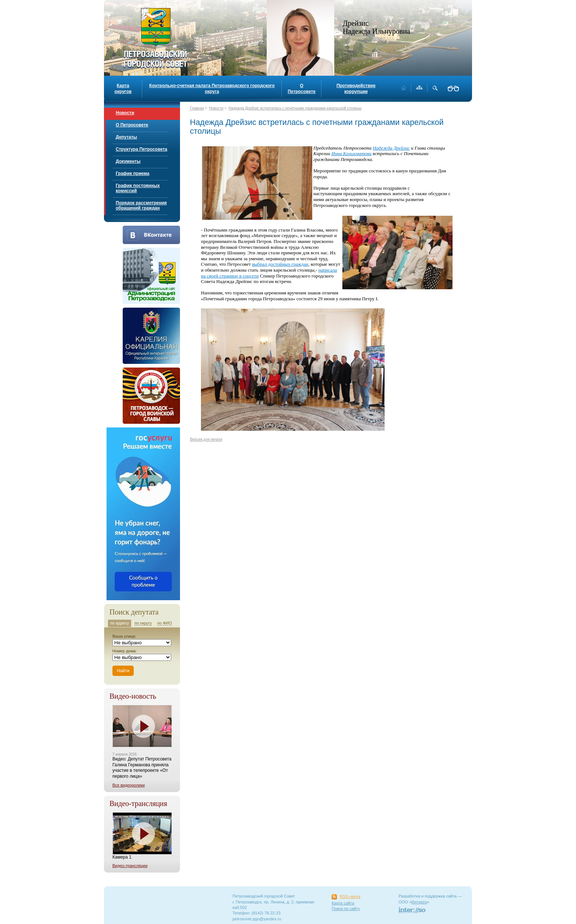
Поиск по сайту (346, 909)
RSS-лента (350, 896)
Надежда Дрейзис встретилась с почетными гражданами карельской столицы (295, 108)
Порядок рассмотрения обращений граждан (141, 205)
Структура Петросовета (141, 149)
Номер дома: (125, 651)
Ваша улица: (124, 636)
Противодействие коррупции (356, 89)
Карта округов (123, 89)
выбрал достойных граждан (280, 264)
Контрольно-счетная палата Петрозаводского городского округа (212, 89)
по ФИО (165, 623)
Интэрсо (419, 902)
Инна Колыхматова (351, 153)
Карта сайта (343, 903)
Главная (197, 108)
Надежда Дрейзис (391, 148)
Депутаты (126, 137)
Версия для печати (206, 439)
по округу (143, 623)
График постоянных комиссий (138, 188)
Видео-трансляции (130, 866)
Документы (128, 161)
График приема (132, 173)
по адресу (120, 623)
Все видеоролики (129, 785)
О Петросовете (302, 89)
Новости (125, 113)
